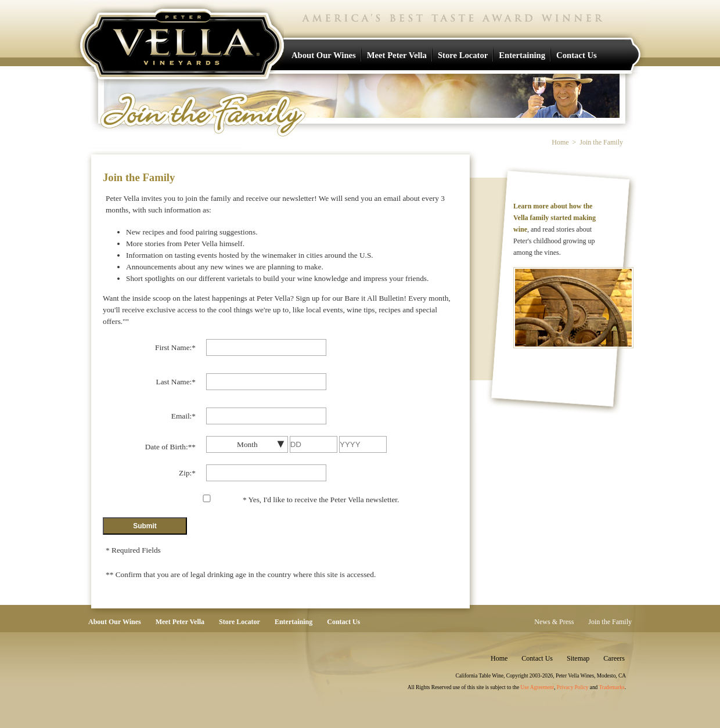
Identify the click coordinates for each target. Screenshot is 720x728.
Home (560, 142)
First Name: (175, 347)
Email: (183, 416)
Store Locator (463, 55)
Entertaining (522, 55)
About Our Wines (324, 55)
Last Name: (176, 382)
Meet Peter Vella (397, 55)
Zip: (187, 473)
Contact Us (577, 55)
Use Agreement (537, 687)
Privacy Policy (573, 687)
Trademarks (611, 687)
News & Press (554, 622)
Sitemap (578, 658)
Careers (614, 658)
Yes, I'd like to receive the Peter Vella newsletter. (321, 500)
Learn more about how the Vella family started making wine (555, 218)
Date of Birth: (170, 447)
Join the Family (610, 622)
